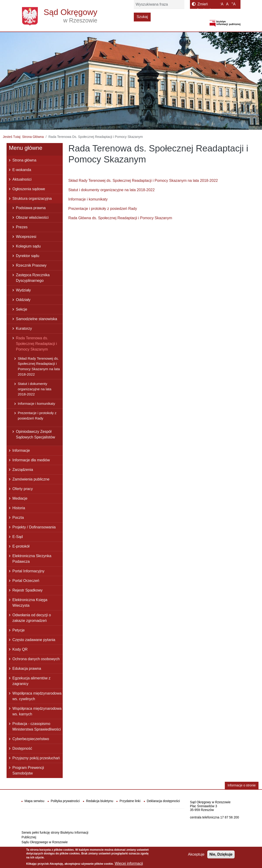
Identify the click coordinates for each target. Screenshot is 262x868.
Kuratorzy (24, 328)
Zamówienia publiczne (31, 479)
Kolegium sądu (28, 246)
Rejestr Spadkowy (27, 590)
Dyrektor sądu (28, 256)
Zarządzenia (23, 470)
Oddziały (23, 300)
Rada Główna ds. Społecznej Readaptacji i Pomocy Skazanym (120, 218)
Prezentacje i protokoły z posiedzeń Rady (103, 209)
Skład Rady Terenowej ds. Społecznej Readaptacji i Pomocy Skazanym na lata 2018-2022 (143, 181)
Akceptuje (196, 854)
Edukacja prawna (27, 669)
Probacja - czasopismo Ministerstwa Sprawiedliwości (37, 726)
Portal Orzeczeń (26, 581)
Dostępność (22, 748)
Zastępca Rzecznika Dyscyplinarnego (33, 278)
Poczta (18, 518)
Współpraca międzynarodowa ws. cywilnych (37, 696)
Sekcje (22, 309)
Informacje (21, 450)
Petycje (18, 630)
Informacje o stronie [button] (242, 785)
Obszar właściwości (32, 217)
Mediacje (20, 498)
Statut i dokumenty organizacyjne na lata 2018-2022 (111, 190)
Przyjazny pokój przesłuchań (36, 758)
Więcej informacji (129, 863)
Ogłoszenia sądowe (29, 189)
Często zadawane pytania (34, 640)
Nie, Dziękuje (221, 854)
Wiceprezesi (26, 237)
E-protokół (21, 546)
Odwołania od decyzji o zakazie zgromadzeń (32, 618)
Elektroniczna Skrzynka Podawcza (32, 559)
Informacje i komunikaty (88, 199)
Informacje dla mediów (31, 460)
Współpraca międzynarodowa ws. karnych (37, 711)
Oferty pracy (23, 489)
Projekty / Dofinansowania (34, 527)
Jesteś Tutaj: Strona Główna (23, 137)
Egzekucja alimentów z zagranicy (31, 681)
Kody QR (20, 649)
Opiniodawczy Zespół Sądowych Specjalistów (35, 434)
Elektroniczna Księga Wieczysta (30, 603)
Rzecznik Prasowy (31, 265)
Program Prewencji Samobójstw (28, 770)
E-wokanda (22, 170)
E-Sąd (18, 537)
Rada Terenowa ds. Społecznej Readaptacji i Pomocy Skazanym (36, 344)
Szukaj (142, 17)
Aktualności (22, 179)
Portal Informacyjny (28, 571)
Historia (19, 508)
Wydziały (23, 290)
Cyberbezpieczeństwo (31, 739)
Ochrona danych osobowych (36, 659)
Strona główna (24, 160)
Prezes (22, 227)
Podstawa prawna (31, 208)
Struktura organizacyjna (32, 199)
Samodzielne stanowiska (36, 319)
